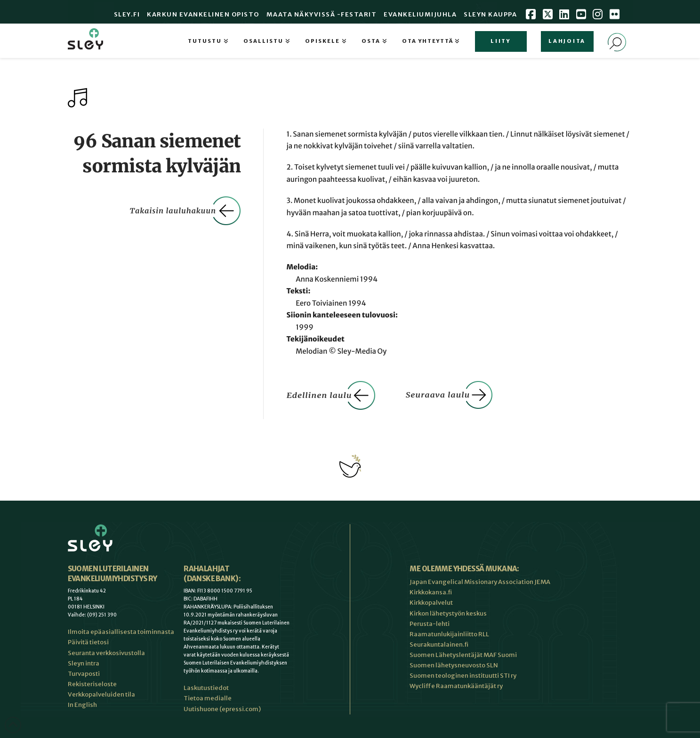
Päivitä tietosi (88, 642)
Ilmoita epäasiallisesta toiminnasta (121, 632)
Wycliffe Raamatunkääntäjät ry (456, 686)
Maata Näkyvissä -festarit (322, 14)
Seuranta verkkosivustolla (106, 653)
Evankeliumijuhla (420, 14)
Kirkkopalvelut (431, 603)
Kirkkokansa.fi (431, 592)
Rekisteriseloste (92, 684)
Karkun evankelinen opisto (203, 14)
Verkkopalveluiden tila (101, 694)
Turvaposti (84, 674)
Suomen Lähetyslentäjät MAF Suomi (463, 655)
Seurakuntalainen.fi (439, 645)
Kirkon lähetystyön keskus (448, 613)
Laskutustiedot (206, 688)
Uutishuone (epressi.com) (222, 709)
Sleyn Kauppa (490, 14)
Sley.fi (127, 14)
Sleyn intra (84, 663)
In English (82, 705)
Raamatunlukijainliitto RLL (449, 634)
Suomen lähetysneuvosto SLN (454, 665)
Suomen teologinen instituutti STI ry (463, 676)
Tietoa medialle (208, 698)
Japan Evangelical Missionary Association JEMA (480, 582)
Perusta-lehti (430, 624)
